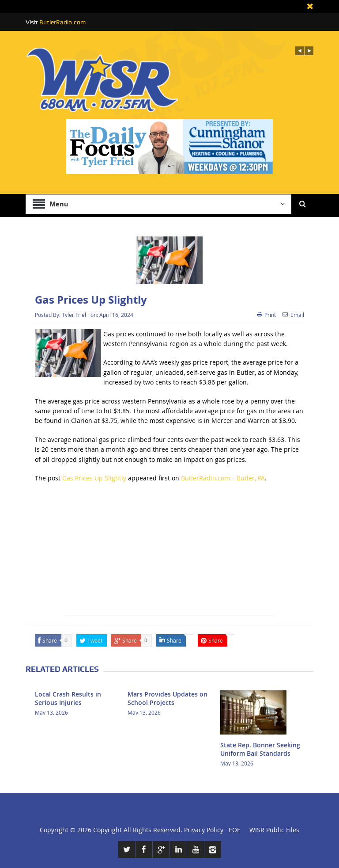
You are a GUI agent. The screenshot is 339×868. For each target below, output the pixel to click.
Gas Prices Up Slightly (94, 478)
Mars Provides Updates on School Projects (168, 698)
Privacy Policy (204, 830)
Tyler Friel (74, 315)
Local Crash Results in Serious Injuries (68, 698)
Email (293, 315)
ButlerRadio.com (62, 22)
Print (266, 315)
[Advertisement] (169, 554)
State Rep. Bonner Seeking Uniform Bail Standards (260, 749)
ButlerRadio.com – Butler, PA (223, 478)
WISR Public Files (274, 830)
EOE (233, 830)
